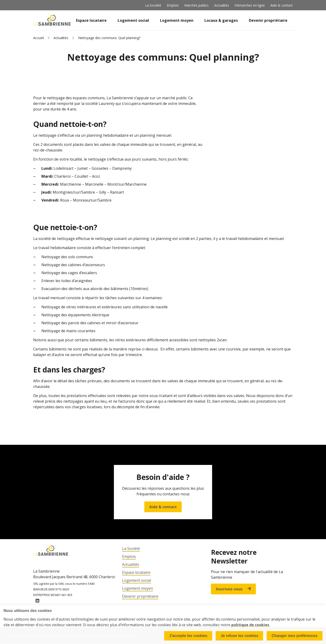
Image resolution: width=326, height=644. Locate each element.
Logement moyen (177, 20)
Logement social (133, 20)
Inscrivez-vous (233, 589)
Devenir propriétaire (268, 20)
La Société (153, 5)
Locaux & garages (221, 20)
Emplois (173, 5)
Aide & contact (282, 5)
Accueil (38, 38)
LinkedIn (37, 601)
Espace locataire (91, 20)
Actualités (222, 5)
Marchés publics (196, 5)
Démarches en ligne (250, 5)
